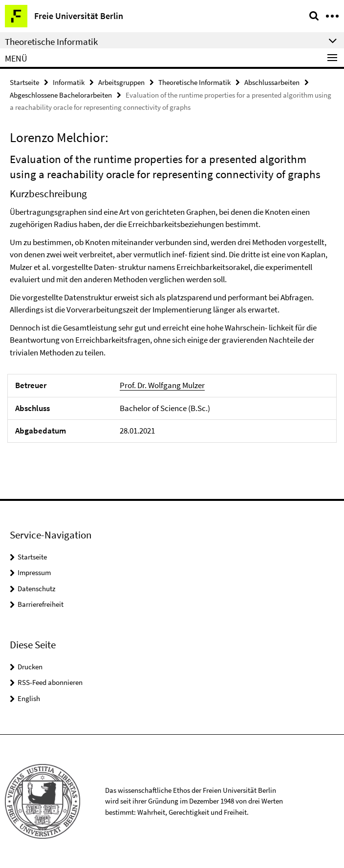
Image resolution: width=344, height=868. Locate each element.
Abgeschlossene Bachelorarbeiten (61, 95)
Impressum (34, 572)
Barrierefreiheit (41, 604)
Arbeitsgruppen (121, 82)
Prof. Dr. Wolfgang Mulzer (162, 385)
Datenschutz (36, 589)
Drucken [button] (30, 667)
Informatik (69, 82)
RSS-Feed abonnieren (50, 682)
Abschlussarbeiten (272, 82)
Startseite (24, 82)
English (29, 698)
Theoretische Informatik (194, 82)
